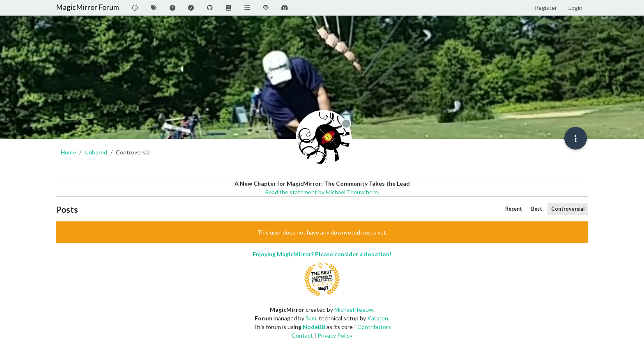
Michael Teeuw (354, 309)
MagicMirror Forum (87, 7)
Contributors (374, 327)
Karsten (378, 318)
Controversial (568, 209)
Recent (514, 209)
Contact (302, 335)
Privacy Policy (335, 335)
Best (537, 209)
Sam (311, 318)
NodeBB (314, 327)
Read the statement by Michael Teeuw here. (322, 192)
